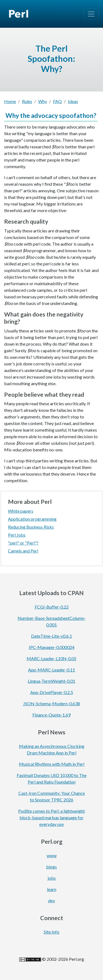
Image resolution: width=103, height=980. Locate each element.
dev (51, 900)
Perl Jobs (17, 535)
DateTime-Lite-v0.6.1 (51, 636)
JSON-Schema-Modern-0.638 (51, 703)
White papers (21, 511)
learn (52, 889)
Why (43, 101)
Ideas (73, 101)
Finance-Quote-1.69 (51, 715)
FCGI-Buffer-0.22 (52, 607)
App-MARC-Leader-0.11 (51, 670)
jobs (52, 878)
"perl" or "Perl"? (23, 543)
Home (10, 101)
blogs (51, 867)
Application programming (32, 519)
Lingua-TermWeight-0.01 (51, 681)
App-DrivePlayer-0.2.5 (52, 692)
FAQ (57, 101)
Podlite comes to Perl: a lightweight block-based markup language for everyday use (51, 817)
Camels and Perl (23, 551)
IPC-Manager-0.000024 (52, 647)
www (52, 855)
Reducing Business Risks (31, 527)
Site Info (51, 932)
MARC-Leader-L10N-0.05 (51, 658)
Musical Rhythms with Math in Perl (52, 764)
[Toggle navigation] (91, 14)
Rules (27, 101)
